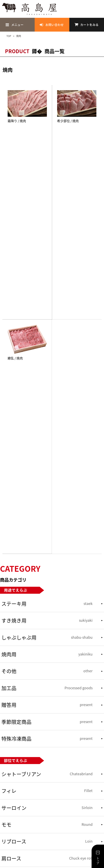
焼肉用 (47, 654)
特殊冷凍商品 (47, 739)
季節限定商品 (47, 722)
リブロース (47, 841)
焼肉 (18, 36)
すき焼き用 (47, 620)
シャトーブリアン (47, 774)
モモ (47, 825)
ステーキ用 (47, 604)
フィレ (47, 791)
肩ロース (47, 858)
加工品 (47, 688)
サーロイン (47, 808)
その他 (47, 671)
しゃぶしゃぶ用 (47, 637)
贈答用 (47, 705)
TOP (9, 36)
